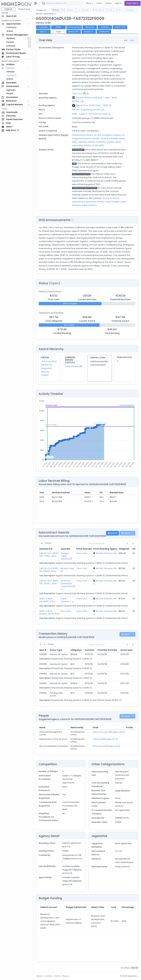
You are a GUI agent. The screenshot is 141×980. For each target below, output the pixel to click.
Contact (48, 976)
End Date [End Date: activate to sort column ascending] (90, 650)
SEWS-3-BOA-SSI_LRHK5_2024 (47, 600)
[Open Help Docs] (55, 14)
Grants (10, 31)
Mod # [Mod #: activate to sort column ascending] (43, 650)
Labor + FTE (120, 27)
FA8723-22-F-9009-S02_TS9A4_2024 (49, 555)
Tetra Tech (77, 94)
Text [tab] (132, 40)
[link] (133, 645)
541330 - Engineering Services (87, 110)
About (39, 976)
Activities (11, 46)
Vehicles (10, 72)
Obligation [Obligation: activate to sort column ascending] (76, 650)
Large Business (122, 790)
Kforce (106, 198)
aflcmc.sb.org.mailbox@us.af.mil (109, 732)
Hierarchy (90, 27)
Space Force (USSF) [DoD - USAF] (92, 105)
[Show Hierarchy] (88, 93)
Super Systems (89, 205)
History (74, 32)
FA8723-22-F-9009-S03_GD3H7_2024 (49, 582)
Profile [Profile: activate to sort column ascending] (129, 728)
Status (59, 27)
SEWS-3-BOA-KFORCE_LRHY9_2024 (50, 613)
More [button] (89, 3)
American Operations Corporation (67, 584)
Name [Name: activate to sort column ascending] (42, 728)
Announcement (74, 27)
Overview (43, 27)
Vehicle (45, 357)
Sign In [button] (118, 3)
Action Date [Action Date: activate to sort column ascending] (126, 650)
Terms (57, 976)
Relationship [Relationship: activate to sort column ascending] (77, 728)
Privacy (66, 976)
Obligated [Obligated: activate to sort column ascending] (124, 549)
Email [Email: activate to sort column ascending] (95, 728)
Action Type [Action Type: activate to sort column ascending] (56, 650)
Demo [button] (109, 3)
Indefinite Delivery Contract (70, 360)
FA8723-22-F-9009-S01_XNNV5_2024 (49, 570)
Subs (43, 32)
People (10, 94)
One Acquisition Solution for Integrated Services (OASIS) (49, 368)
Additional (104, 32)
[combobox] (82, 3)
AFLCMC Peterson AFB (106, 553)
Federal (8, 9)
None (75, 127)
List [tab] (126, 40)
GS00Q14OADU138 (74, 366)
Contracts (11, 27)
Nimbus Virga (104, 202)
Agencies (11, 90)
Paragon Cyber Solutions (65, 556)
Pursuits (10, 42)
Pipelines (11, 38)
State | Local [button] (24, 9)
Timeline (105, 27)
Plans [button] (99, 3)
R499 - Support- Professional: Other (90, 114)
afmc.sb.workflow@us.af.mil (106, 746)
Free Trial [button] (133, 3)
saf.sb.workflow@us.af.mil (105, 739)
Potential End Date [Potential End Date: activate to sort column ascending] (107, 650)
